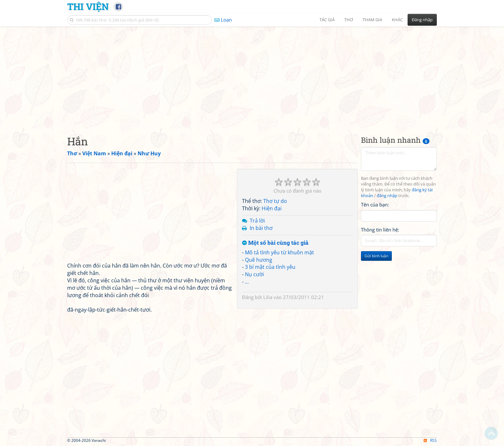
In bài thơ (261, 228)
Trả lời (257, 221)
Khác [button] (397, 20)
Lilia (268, 297)
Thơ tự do (275, 201)
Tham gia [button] (372, 20)
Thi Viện (88, 6)
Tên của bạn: (375, 205)
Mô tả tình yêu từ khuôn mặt (279, 252)
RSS (430, 440)
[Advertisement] (252, 76)
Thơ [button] (349, 20)
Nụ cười (254, 274)
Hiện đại (272, 208)
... (247, 282)
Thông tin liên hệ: (380, 230)
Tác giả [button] (327, 20)
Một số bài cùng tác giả (275, 243)
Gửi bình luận (376, 256)
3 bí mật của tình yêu (270, 267)
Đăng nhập (422, 20)
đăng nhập (387, 196)
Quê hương (259, 260)
